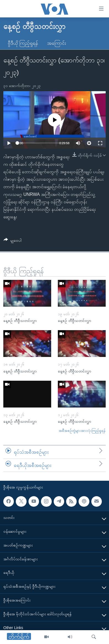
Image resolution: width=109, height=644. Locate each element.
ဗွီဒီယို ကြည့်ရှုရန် (23, 43)
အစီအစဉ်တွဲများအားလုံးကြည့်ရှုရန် (82, 431)
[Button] (13, 241)
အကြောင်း (57, 43)
